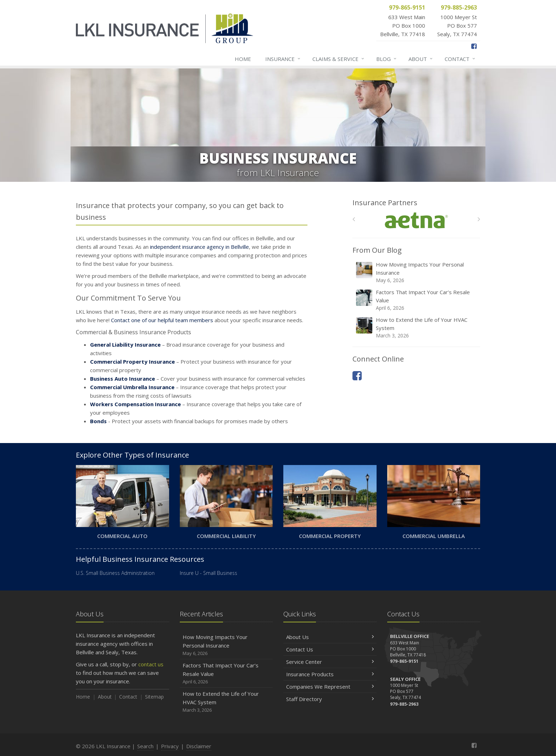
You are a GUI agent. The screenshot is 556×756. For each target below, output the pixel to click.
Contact (460, 59)
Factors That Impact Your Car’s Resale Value (417, 300)
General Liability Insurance (125, 345)
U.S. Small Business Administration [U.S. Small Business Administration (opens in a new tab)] (115, 573)
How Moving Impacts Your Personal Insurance (417, 272)
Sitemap (154, 697)
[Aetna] (416, 221)
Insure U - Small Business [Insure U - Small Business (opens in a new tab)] (208, 573)
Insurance (283, 59)
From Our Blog (377, 250)
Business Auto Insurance (123, 379)
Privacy (170, 746)
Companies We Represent (330, 687)
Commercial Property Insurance (132, 362)
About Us (330, 637)
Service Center (330, 662)
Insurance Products (330, 674)
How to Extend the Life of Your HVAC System (417, 328)
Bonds (98, 421)
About (421, 59)
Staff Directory (330, 699)
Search (145, 746)
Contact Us (330, 649)
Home (243, 59)
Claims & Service (339, 59)
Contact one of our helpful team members (162, 320)
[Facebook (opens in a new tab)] (474, 46)
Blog (387, 59)
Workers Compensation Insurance (135, 404)
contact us (151, 664)
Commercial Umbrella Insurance (132, 387)
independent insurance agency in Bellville (199, 247)
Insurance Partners (385, 203)
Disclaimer (199, 746)
